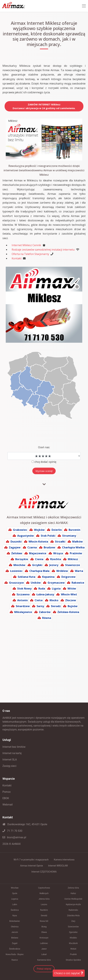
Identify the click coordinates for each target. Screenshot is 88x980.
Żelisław (17, 553)
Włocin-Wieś (69, 594)
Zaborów (45, 612)
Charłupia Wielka (73, 547)
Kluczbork (73, 943)
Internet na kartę (12, 753)
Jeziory (54, 565)
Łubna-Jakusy (45, 594)
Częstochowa (44, 888)
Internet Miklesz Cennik (26, 245)
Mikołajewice (23, 612)
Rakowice (78, 583)
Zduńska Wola (73, 916)
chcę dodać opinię (45, 462)
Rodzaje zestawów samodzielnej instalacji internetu (43, 250)
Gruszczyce (16, 583)
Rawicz (15, 960)
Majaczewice (38, 553)
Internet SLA (10, 760)
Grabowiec (20, 530)
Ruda (42, 589)
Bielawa (15, 938)
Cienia (39, 559)
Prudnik (73, 954)
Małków (77, 542)
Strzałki (60, 542)
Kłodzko (73, 938)
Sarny (40, 606)
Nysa (15, 916)
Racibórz (44, 910)
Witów (72, 589)
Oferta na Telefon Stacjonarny (30, 254)
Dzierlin (57, 530)
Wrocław (15, 888)
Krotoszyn (44, 938)
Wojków (39, 530)
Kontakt (17, 258)
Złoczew (71, 600)
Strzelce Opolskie (73, 960)
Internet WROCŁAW (58, 866)
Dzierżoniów (73, 927)
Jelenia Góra (44, 899)
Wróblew (62, 571)
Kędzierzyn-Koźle (73, 904)
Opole (15, 893)
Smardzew (23, 606)
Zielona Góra (73, 888)
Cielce (39, 600)
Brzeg (44, 927)
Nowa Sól (44, 921)
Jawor (44, 949)
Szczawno (23, 594)
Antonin (22, 600)
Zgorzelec (73, 932)
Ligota (56, 589)
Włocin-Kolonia (38, 542)
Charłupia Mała (39, 571)
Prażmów (76, 553)
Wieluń (73, 949)
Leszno (44, 904)
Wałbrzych (44, 893)
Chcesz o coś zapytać (69, 973)
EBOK (6, 798)
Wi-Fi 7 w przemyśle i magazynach (31, 860)
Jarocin (15, 932)
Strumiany (69, 536)
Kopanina (48, 577)
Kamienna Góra (44, 960)
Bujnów (73, 606)
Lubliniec (44, 943)
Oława (44, 932)
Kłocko (54, 600)
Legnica (15, 899)
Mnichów (19, 565)
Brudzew (49, 547)
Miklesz (73, 559)
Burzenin (74, 530)
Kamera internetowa (64, 860)
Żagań (15, 943)
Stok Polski (48, 536)
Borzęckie (22, 559)
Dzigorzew (68, 577)
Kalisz (73, 893)
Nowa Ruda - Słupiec (15, 954)
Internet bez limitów (14, 747)
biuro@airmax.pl (14, 837)
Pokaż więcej (44, 969)
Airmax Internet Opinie (32, 866)
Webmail (8, 805)
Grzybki (37, 565)
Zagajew (15, 547)
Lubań (44, 954)
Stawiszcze (73, 565)
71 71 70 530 (12, 831)
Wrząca (58, 553)
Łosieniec (16, 571)
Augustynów (26, 536)
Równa (47, 618)
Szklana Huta (27, 577)
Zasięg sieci (9, 766)
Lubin (15, 904)
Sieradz (56, 606)
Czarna (32, 547)
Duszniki (16, 542)
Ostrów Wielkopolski (73, 899)
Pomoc (7, 792)
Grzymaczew (56, 583)
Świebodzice (15, 949)
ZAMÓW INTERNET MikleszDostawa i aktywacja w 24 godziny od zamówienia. (44, 106)
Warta (79, 571)
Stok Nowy (24, 589)
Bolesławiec (15, 921)
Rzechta (56, 559)
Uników (36, 583)
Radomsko (73, 910)
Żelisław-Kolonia (68, 612)
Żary (73, 921)
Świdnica (15, 910)
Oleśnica (15, 927)
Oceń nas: (44, 447)
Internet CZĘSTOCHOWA (44, 872)
